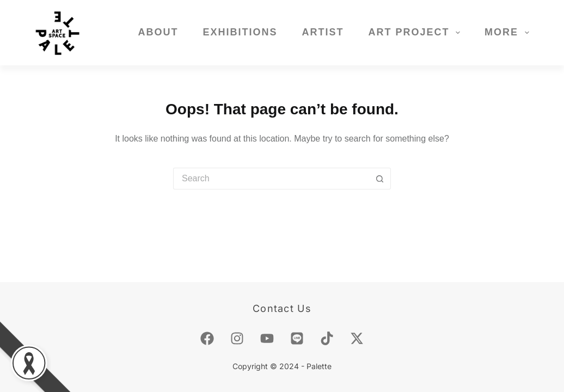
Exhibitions (240, 32)
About (158, 32)
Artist (323, 32)
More (509, 33)
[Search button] (380, 179)
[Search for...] (271, 179)
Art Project (416, 33)
